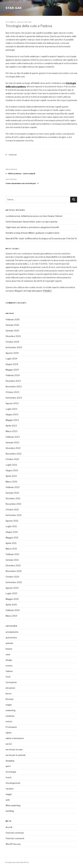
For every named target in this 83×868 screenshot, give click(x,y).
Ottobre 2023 (12, 392)
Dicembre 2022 (13, 448)
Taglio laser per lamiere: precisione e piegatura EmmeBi (32, 227)
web (8, 800)
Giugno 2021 (12, 532)
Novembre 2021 (13, 504)
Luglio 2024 (11, 359)
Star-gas (14, 8)
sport (8, 766)
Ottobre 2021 (12, 510)
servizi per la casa (14, 750)
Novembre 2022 (14, 454)
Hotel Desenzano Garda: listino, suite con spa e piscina (31, 222)
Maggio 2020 (12, 599)
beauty (9, 649)
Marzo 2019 (11, 616)
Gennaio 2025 (12, 331)
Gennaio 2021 (12, 560)
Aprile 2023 (11, 426)
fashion (13, 155)
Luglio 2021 (11, 526)
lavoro (9, 694)
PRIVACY (47, 291)
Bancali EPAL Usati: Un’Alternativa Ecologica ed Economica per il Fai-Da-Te (41, 239)
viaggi (9, 794)
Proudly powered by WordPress (17, 862)
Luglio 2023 (11, 409)
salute (9, 733)
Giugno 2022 (12, 470)
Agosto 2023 (12, 403)
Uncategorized (13, 783)
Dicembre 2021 (13, 498)
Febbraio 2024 (13, 375)
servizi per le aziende (16, 755)
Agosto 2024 (12, 353)
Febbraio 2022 (13, 487)
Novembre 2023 (14, 387)
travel (8, 777)
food (8, 677)
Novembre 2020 (14, 571)
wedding (10, 811)
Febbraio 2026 (13, 320)
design (9, 660)
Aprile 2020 (11, 605)
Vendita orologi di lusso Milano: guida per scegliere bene (33, 233)
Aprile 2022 (11, 476)
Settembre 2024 (14, 347)
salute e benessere (15, 738)
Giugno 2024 (12, 364)
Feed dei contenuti (15, 833)
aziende (9, 643)
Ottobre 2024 (12, 342)
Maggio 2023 (12, 420)
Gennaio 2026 (12, 325)
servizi (9, 744)
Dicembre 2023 (13, 381)
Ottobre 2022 (12, 459)
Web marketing (13, 805)
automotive (11, 638)
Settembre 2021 (14, 515)
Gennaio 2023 (12, 443)
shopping (10, 761)
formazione (11, 682)
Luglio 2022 (11, 465)
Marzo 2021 (11, 549)
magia (9, 705)
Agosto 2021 (12, 521)
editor (28, 22)
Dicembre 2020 (13, 566)
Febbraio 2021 (12, 554)
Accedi (9, 827)
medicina (10, 716)
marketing (11, 710)
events (9, 666)
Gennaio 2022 (12, 493)
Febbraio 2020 (13, 610)
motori (9, 721)
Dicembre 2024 (13, 336)
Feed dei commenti (15, 838)
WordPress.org (13, 844)
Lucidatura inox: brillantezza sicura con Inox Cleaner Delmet (34, 216)
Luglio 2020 (11, 593)
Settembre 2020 (14, 582)
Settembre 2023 (14, 398)
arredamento (12, 632)
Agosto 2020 (12, 588)
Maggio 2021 (12, 538)
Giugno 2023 (12, 414)
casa (8, 654)
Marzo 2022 (11, 482)
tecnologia (11, 772)
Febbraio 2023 (13, 437)
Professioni (11, 727)
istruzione (10, 688)
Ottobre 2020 (12, 577)
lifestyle (10, 699)
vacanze (10, 789)
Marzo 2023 (11, 431)
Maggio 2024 (12, 370)
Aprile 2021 (11, 543)
